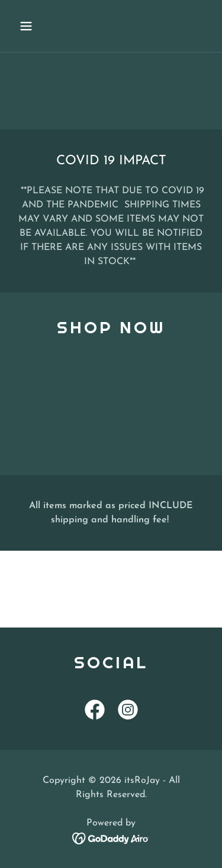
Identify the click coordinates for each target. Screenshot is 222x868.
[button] (36, 26)
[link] (95, 712)
